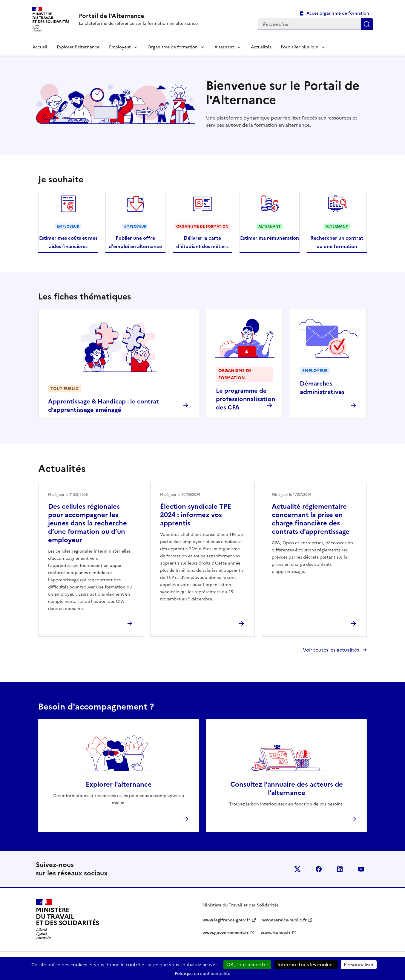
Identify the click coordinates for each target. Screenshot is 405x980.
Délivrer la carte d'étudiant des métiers (202, 242)
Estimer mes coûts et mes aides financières (68, 242)
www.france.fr (276, 933)
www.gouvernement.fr (226, 933)
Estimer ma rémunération (270, 238)
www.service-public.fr (284, 920)
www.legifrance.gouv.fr (226, 920)
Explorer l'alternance (78, 47)
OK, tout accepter (247, 964)
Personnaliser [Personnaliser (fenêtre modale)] (359, 964)
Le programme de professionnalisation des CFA (246, 399)
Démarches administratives (322, 388)
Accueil (40, 47)
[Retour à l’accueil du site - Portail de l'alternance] (67, 919)
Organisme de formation (173, 47)
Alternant (224, 47)
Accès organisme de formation (338, 13)
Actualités (261, 47)
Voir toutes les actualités (332, 650)
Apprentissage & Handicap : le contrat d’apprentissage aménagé (103, 406)
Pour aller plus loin (300, 47)
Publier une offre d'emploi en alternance (135, 242)
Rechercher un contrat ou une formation (337, 242)
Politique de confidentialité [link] (202, 974)
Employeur (120, 47)
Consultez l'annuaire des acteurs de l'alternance (287, 789)
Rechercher (367, 24)
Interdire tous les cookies (306, 964)
